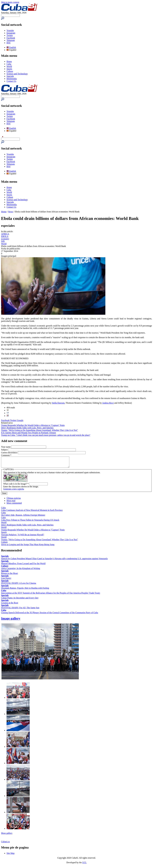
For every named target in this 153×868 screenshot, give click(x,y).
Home (9, 61)
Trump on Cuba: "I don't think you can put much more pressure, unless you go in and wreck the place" (46, 435)
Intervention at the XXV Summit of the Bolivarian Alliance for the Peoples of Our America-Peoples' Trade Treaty (51, 595)
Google (20, 420)
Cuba (9, 64)
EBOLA (5, 236)
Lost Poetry (6, 580)
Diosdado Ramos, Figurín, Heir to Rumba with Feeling (25, 590)
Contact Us (11, 81)
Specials (10, 76)
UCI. (85, 865)
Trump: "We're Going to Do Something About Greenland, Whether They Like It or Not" (39, 430)
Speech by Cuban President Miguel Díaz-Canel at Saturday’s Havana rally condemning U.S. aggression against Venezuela (54, 561)
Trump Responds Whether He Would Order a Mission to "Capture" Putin (33, 425)
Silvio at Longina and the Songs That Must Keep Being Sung (28, 547)
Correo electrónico (10, 453)
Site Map (10, 855)
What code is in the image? (16, 486)
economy (5, 239)
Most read (11, 503)
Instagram (11, 33)
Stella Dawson (58, 403)
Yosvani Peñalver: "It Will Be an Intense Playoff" (23, 537)
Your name (6, 447)
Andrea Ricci (108, 403)
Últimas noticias (14, 500)
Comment (6, 455)
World (9, 66)
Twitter (10, 35)
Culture (10, 71)
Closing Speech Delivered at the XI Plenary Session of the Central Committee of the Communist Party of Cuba (50, 615)
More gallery (7, 835)
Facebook (11, 38)
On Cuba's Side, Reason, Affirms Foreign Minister (23, 517)
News (11, 212)
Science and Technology (17, 74)
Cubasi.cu (5, 844)
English (11, 47)
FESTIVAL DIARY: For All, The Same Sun (20, 610)
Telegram (11, 40)
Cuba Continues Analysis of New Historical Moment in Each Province (32, 512)
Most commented (14, 505)
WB (3, 241)
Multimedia (12, 79)
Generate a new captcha (14, 491)
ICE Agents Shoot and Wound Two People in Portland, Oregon (28, 433)
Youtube (10, 30)
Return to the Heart (9, 575)
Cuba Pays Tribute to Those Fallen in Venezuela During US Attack (30, 522)
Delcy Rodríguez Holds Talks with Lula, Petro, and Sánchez (27, 428)
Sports (9, 69)
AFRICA (5, 234)
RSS (8, 43)
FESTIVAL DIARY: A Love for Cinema (19, 585)
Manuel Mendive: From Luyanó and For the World (23, 566)
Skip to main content (10, 2)
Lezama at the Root (10, 605)
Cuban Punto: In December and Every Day (20, 600)
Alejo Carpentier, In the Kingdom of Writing (21, 570)
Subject (5, 450)
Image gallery (11, 620)
